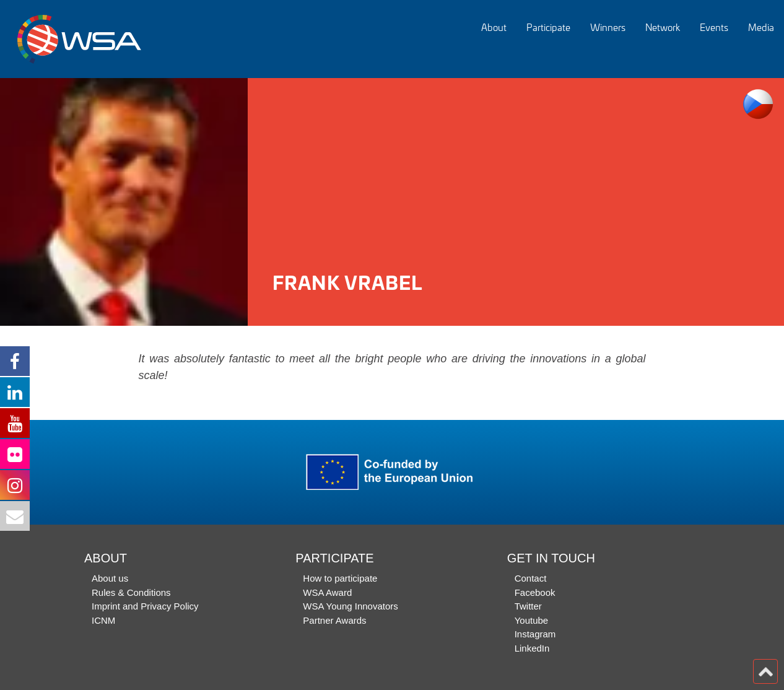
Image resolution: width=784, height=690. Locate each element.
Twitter (528, 606)
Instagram (535, 634)
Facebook (535, 592)
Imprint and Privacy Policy (145, 606)
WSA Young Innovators (350, 606)
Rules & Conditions (131, 592)
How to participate (340, 578)
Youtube (532, 620)
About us (110, 578)
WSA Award (327, 592)
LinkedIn (532, 648)
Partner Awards (334, 620)
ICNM (103, 620)
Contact (531, 578)
